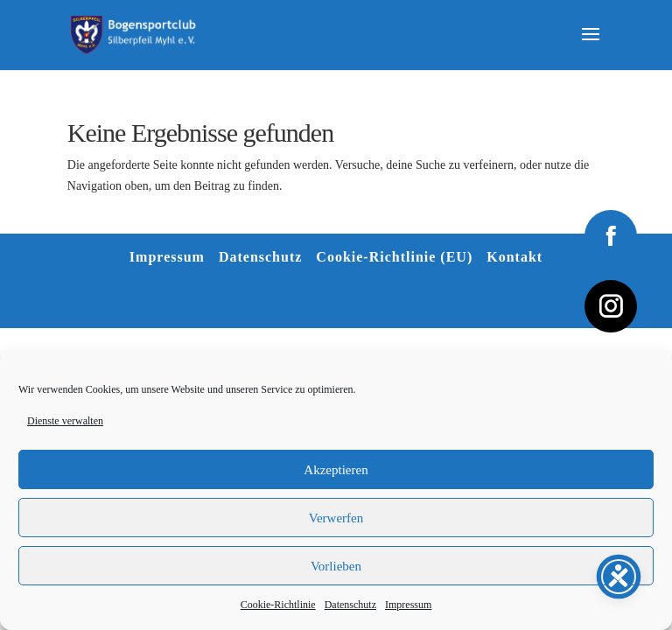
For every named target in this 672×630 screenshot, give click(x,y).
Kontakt (514, 257)
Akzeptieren (336, 470)
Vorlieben (336, 566)
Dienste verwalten (65, 421)
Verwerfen (336, 518)
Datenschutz (350, 605)
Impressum (408, 605)
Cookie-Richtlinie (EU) (394, 257)
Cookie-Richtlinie (278, 605)
